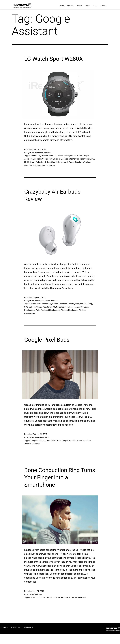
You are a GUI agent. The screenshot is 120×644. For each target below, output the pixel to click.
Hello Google (85, 159)
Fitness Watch (76, 156)
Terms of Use (15, 627)
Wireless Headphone (69, 310)
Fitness (40, 153)
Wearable (82, 597)
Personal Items (43, 301)
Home (62, 6)
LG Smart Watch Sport (37, 162)
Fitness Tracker (63, 156)
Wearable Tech (30, 165)
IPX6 (53, 307)
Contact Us (4, 627)
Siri (82, 307)
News (88, 6)
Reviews (70, 6)
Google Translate (69, 441)
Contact (104, 6)
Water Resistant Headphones (48, 310)
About (95, 6)
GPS (60, 159)
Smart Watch (52, 162)
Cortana (71, 304)
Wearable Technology (46, 165)
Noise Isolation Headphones (68, 307)
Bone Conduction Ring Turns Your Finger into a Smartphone (60, 477)
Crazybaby (79, 304)
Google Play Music (50, 159)
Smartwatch (63, 162)
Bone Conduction (38, 597)
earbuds (32, 307)
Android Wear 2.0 (49, 156)
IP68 (93, 159)
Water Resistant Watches (80, 162)
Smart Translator (84, 441)
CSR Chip (88, 304)
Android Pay (36, 156)
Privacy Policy (28, 627)
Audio (33, 304)
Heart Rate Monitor (71, 159)
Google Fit (37, 159)
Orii (72, 597)
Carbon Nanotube (59, 304)
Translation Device (32, 444)
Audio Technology (44, 304)
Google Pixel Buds (47, 340)
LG (25, 162)
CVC (26, 307)
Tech (47, 437)
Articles (80, 6)
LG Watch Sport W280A (53, 59)
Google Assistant (43, 307)
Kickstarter (66, 597)
